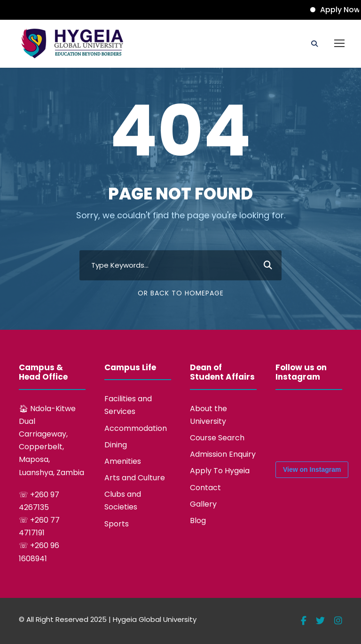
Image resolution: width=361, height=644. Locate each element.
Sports (117, 524)
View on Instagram (312, 469)
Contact (205, 488)
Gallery (203, 504)
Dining (116, 445)
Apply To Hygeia (220, 471)
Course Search (217, 438)
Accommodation (136, 428)
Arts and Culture (135, 478)
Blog (198, 521)
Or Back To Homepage (181, 293)
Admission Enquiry (223, 454)
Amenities (123, 461)
